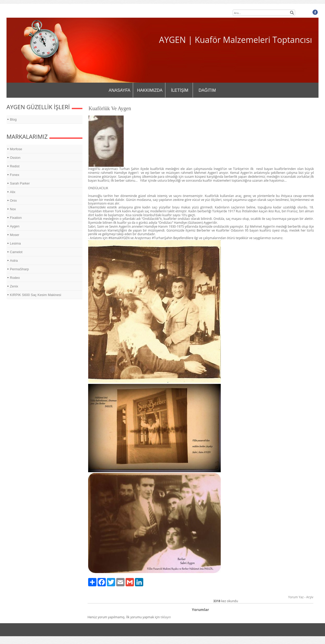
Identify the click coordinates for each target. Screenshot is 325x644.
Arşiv (310, 597)
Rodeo (15, 278)
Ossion (15, 158)
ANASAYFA (119, 90)
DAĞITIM (207, 90)
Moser (15, 235)
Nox (13, 209)
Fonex (15, 175)
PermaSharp (19, 269)
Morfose (16, 149)
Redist (15, 166)
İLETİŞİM (180, 90)
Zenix (14, 286)
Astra (14, 261)
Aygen (15, 226)
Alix (13, 192)
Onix (13, 201)
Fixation (16, 218)
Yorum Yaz (296, 597)
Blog (13, 119)
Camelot (16, 252)
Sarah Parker (20, 183)
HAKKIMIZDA (150, 90)
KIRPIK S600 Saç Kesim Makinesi (35, 295)
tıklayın (166, 617)
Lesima (15, 243)
